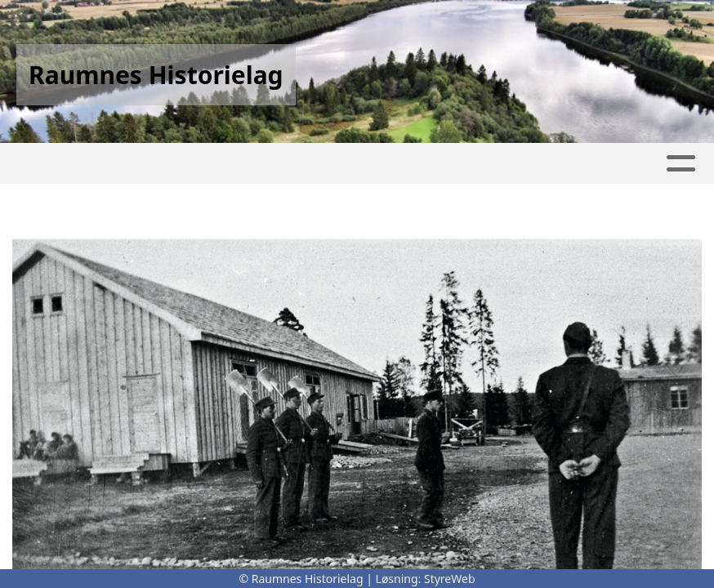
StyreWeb (450, 579)
